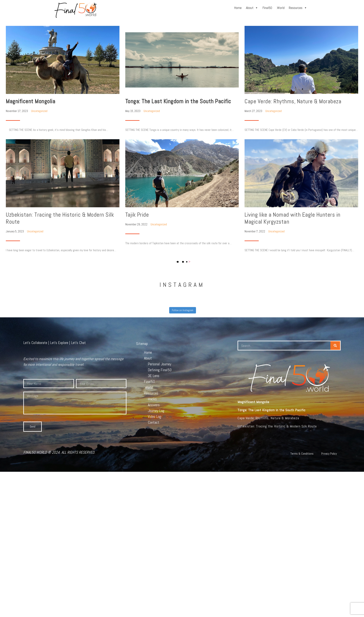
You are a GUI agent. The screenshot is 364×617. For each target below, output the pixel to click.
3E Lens (154, 376)
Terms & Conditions (302, 454)
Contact (154, 422)
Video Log (155, 417)
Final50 (267, 8)
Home (238, 8)
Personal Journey (160, 364)
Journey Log (156, 411)
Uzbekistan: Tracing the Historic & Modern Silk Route (60, 218)
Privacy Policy (329, 454)
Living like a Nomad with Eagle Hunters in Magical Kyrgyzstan (293, 218)
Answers (154, 405)
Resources (298, 8)
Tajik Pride (137, 215)
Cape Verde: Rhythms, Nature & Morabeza (293, 101)
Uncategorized (39, 111)
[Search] (335, 346)
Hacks (152, 399)
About (252, 8)
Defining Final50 (160, 370)
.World (280, 8)
